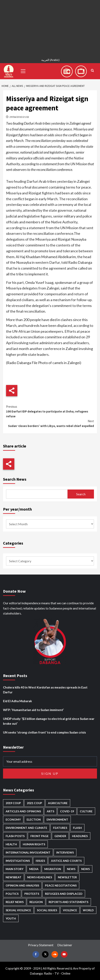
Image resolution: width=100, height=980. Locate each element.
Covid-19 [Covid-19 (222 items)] (67, 811)
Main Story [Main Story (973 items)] (15, 869)
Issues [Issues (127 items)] (40, 861)
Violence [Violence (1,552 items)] (70, 910)
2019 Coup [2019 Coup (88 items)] (13, 803)
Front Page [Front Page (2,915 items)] (40, 836)
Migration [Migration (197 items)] (53, 869)
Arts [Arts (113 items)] (51, 811)
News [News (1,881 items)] (85, 869)
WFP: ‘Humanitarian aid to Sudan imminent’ (33, 710)
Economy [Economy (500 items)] (13, 819)
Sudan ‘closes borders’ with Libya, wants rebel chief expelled (50, 423)
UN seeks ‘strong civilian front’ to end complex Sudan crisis (44, 732)
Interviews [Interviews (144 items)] (65, 852)
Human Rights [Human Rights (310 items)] (34, 844)
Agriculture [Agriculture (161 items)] (58, 803)
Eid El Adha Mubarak (17, 701)
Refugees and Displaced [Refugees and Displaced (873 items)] (64, 894)
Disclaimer (65, 945)
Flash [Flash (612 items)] (77, 828)
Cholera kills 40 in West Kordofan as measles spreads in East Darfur (45, 690)
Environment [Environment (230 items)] (57, 819)
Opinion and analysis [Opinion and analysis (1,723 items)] (22, 885)
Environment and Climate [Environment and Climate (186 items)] (26, 828)
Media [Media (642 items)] (34, 869)
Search (81, 494)
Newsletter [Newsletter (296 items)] (67, 877)
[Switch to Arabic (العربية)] (50, 60)
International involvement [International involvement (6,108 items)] (28, 852)
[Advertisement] (50, 28)
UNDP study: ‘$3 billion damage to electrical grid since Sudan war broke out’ (49, 721)
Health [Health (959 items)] (11, 844)
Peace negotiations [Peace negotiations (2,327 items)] (61, 885)
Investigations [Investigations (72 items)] (18, 861)
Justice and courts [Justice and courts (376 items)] (66, 861)
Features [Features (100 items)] (60, 828)
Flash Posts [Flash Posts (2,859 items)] (15, 836)
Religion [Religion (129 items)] (36, 902)
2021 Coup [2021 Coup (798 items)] (34, 803)
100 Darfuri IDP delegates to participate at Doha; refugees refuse (50, 411)
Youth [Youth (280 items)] (11, 918)
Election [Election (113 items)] (34, 819)
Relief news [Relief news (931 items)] (15, 902)
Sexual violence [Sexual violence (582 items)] (18, 910)
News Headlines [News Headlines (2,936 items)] (40, 877)
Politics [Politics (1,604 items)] (12, 894)
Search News (15, 479)
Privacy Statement (41, 945)
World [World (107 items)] (88, 910)
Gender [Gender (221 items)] (60, 836)
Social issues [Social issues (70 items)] (47, 910)
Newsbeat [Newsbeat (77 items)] (14, 877)
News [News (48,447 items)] (71, 869)
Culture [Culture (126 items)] (86, 811)
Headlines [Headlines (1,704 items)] (80, 836)
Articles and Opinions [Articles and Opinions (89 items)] (23, 811)
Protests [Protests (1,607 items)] (32, 894)
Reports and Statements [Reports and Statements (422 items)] (68, 902)
